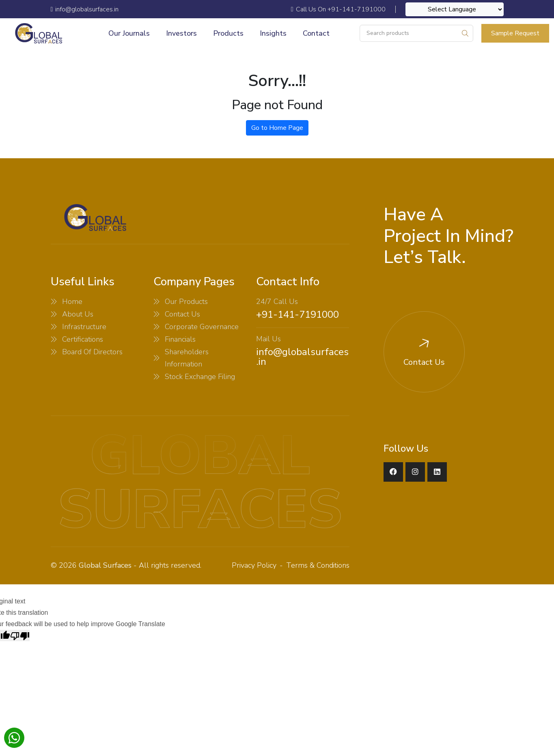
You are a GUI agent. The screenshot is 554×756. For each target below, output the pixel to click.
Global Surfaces (105, 565)
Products (228, 33)
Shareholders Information (187, 358)
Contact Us (182, 314)
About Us (78, 314)
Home (72, 302)
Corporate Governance (202, 327)
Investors (181, 33)
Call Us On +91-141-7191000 (338, 9)
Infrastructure (84, 327)
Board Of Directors (92, 352)
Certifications (83, 339)
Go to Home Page (277, 128)
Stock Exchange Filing (200, 377)
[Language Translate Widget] (455, 9)
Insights (273, 33)
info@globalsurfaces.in (302, 357)
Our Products (186, 302)
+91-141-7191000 (297, 314)
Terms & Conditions (318, 565)
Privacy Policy (254, 565)
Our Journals (129, 33)
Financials (180, 339)
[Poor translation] (20, 635)
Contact (316, 33)
